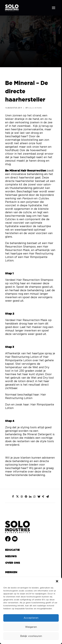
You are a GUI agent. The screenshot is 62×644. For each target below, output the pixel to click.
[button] (57, 581)
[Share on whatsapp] (35, 496)
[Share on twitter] (17, 496)
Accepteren (31, 618)
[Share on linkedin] (30, 496)
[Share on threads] (22, 496)
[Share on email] (47, 496)
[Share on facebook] (13, 496)
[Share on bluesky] (39, 496)
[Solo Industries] (12, 8)
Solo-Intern (35, 108)
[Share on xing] (43, 496)
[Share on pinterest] (26, 496)
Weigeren (31, 627)
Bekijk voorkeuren (31, 636)
